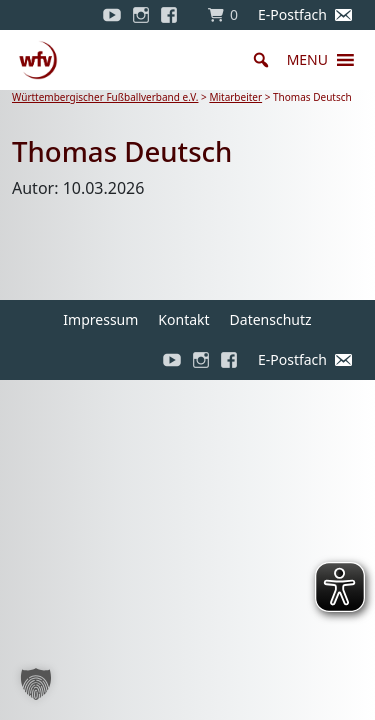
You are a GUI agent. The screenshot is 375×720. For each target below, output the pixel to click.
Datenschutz (271, 319)
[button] (307, 60)
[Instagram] (141, 15)
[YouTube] (112, 15)
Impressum (100, 319)
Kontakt (183, 319)
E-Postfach (292, 14)
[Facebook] (174, 15)
